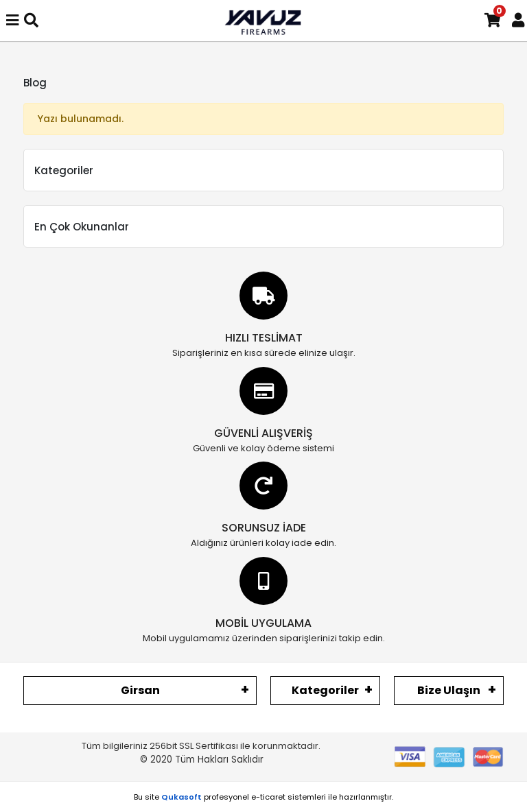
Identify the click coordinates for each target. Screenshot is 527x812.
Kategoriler (325, 690)
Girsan (140, 690)
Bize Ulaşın (449, 690)
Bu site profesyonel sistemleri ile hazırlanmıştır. (263, 797)
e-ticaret (268, 797)
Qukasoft (181, 797)
